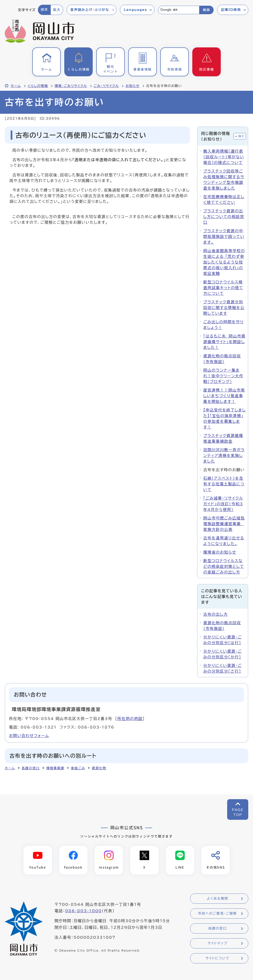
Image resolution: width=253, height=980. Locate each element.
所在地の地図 (130, 719)
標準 (44, 10)
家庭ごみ (78, 768)
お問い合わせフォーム (29, 736)
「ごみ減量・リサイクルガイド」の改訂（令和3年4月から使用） (223, 504)
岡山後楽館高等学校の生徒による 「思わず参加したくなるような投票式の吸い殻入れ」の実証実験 (224, 262)
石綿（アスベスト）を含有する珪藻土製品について (224, 484)
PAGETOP (238, 812)
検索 (206, 10)
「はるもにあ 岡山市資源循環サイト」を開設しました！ (224, 342)
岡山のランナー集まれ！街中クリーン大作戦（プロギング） (223, 376)
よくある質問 (217, 898)
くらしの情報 (38, 86)
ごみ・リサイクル (106, 86)
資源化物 (99, 768)
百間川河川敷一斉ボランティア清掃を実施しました (224, 456)
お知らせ (132, 86)
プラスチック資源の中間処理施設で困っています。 (224, 237)
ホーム (16, 86)
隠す (241, 136)
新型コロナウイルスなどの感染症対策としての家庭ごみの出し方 (224, 566)
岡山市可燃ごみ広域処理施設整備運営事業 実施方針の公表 (224, 524)
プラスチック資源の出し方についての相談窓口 (224, 217)
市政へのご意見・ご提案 (217, 913)
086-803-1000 (83, 911)
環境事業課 (55, 768)
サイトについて (217, 958)
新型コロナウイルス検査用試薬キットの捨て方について (223, 288)
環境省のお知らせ (220, 552)
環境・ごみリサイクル (71, 86)
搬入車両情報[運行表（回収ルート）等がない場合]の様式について (224, 157)
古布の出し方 (215, 614)
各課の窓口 (31, 768)
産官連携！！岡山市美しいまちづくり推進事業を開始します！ (224, 396)
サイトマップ (217, 943)
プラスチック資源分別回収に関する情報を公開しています (224, 308)
